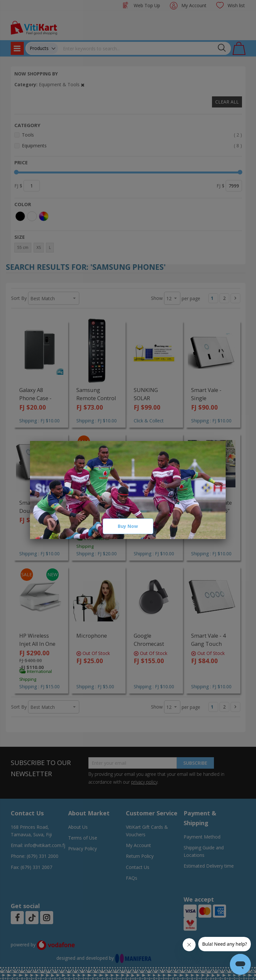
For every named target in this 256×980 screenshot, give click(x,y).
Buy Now (128, 526)
